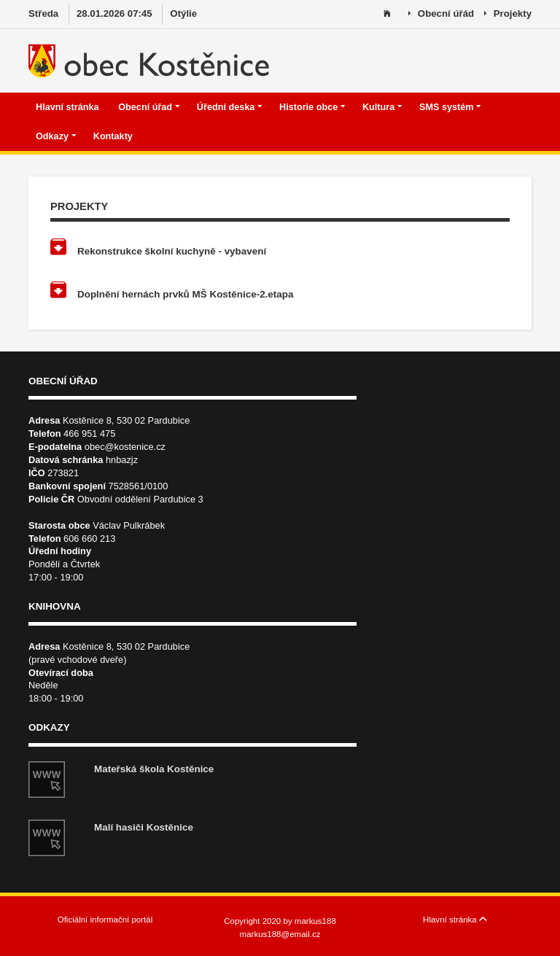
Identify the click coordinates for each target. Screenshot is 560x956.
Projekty (508, 14)
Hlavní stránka (69, 107)
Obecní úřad (149, 107)
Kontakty (114, 136)
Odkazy (56, 136)
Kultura (382, 107)
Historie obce (312, 107)
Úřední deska (230, 107)
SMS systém (450, 107)
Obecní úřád (441, 14)
